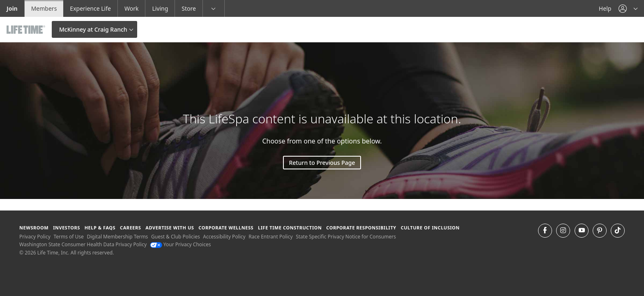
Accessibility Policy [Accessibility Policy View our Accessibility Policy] (224, 237)
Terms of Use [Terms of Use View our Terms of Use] (68, 237)
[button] (628, 8)
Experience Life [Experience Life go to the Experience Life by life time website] (90, 8)
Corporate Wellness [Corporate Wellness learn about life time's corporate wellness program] (226, 228)
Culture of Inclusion (430, 228)
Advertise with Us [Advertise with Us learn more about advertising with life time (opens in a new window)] (170, 228)
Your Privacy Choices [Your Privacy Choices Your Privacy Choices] (181, 244)
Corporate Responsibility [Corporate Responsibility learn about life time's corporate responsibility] (361, 228)
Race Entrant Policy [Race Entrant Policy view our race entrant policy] (270, 237)
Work (131, 8)
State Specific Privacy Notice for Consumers (346, 237)
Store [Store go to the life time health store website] (189, 8)
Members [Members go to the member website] (44, 8)
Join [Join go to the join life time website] (12, 8)
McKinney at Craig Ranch (93, 29)
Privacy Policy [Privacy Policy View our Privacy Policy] (35, 237)
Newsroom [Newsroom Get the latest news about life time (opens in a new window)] (34, 228)
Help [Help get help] (605, 8)
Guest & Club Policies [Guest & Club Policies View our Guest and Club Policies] (176, 237)
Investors (67, 228)
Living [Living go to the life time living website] (160, 8)
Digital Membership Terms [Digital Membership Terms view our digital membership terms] (117, 237)
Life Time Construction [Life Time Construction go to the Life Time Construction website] (290, 228)
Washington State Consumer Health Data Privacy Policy (83, 244)
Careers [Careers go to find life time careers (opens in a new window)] (130, 228)
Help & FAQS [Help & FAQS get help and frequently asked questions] (100, 228)
